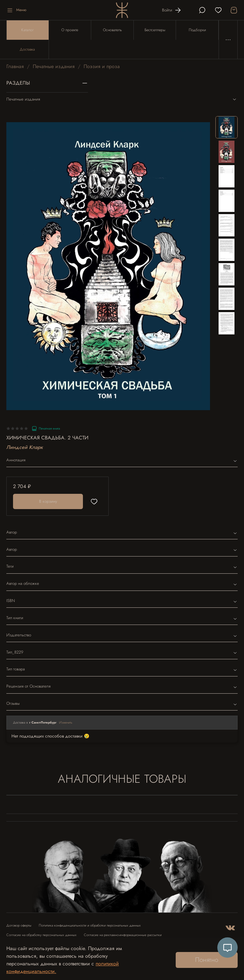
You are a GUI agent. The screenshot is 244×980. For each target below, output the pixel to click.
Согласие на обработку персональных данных (41, 935)
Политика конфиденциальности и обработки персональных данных (90, 925)
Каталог (27, 30)
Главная (15, 66)
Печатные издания (54, 66)
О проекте (70, 30)
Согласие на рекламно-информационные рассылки (123, 935)
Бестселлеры (155, 30)
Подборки (197, 30)
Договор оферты (19, 925)
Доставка (27, 49)
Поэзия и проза (102, 66)
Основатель (112, 30)
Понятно (207, 960)
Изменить (66, 722)
